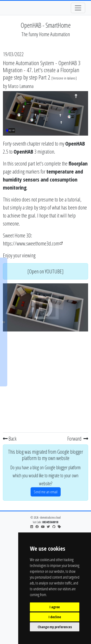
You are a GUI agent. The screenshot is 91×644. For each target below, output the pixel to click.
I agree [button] (55, 607)
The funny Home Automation (46, 34)
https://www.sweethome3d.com (31, 243)
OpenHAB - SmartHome (46, 25)
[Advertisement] (45, 381)
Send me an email (46, 492)
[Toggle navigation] (78, 8)
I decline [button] (55, 617)
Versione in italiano (64, 78)
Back (10, 438)
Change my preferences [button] (55, 627)
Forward (78, 438)
